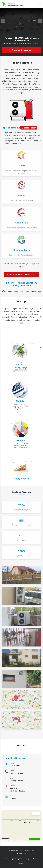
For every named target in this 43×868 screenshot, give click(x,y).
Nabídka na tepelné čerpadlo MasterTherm (21, 274)
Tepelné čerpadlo (16, 859)
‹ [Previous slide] (3, 21)
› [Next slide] (40, 21)
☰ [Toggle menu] (40, 4)
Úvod (6, 859)
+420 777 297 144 (16, 773)
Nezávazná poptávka (21, 50)
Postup (27, 859)
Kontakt (22, 863)
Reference (35, 859)
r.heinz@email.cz (16, 781)
